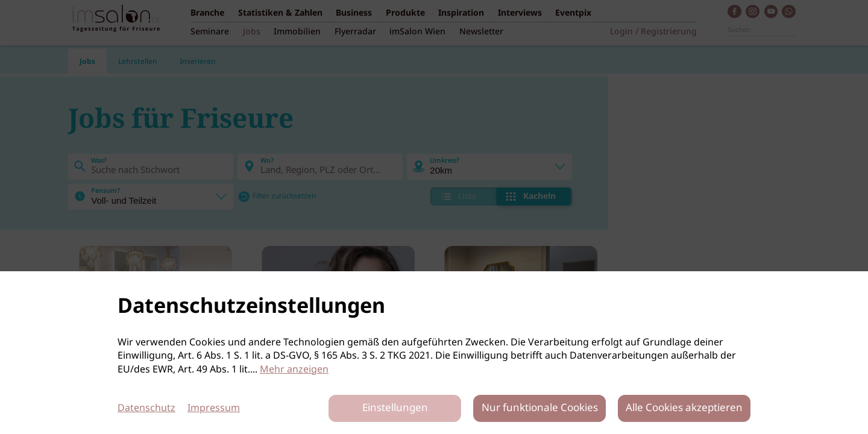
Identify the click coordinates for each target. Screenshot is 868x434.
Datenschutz (146, 408)
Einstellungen (395, 408)
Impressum (214, 408)
